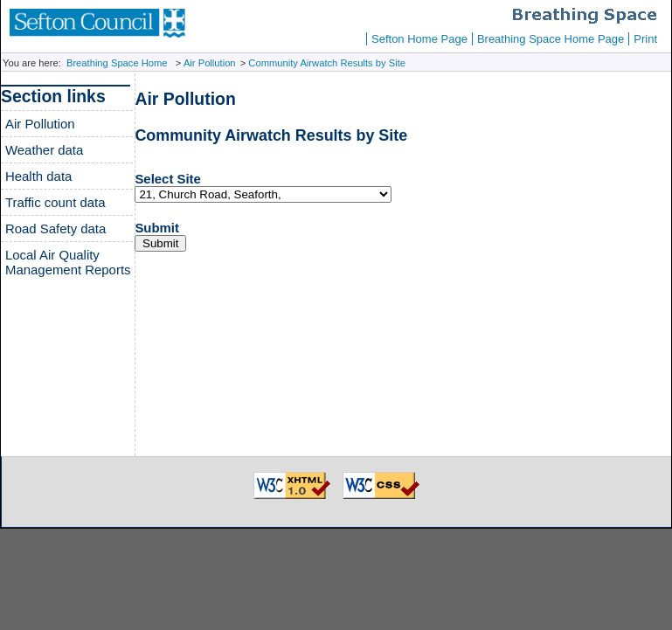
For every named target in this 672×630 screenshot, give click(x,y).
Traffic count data (55, 202)
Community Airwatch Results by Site (327, 63)
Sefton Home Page (419, 39)
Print (645, 39)
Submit (157, 228)
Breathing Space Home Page (551, 39)
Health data (38, 176)
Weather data (44, 150)
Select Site (167, 179)
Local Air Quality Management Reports (68, 262)
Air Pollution (210, 63)
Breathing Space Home (117, 63)
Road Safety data (55, 228)
